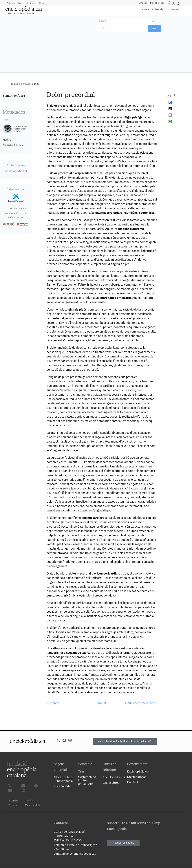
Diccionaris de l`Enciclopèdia (63, 779)
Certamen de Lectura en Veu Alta (87, 780)
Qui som (11, 3)
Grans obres (111, 783)
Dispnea (53, 703)
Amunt (102, 703)
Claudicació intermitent (141, 703)
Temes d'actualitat (152, 9)
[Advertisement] (49, 44)
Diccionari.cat (157, 3)
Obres (172, 9)
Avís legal (13, 801)
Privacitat (13, 805)
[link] (16, 96)
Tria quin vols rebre (123, 843)
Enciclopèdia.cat (138, 771)
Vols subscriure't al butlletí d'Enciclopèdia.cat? (125, 741)
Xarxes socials (32, 805)
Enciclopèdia (62, 786)
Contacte (31, 3)
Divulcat (143, 3)
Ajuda (42, 3)
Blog (21, 3)
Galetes (29, 801)
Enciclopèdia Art (114, 777)
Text (81, 771)
